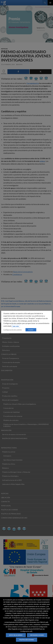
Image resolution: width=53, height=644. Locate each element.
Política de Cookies (27, 640)
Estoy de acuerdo (16, 635)
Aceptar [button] (31, 330)
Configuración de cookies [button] (13, 330)
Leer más (16, 326)
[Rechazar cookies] (50, 621)
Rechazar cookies (37, 635)
